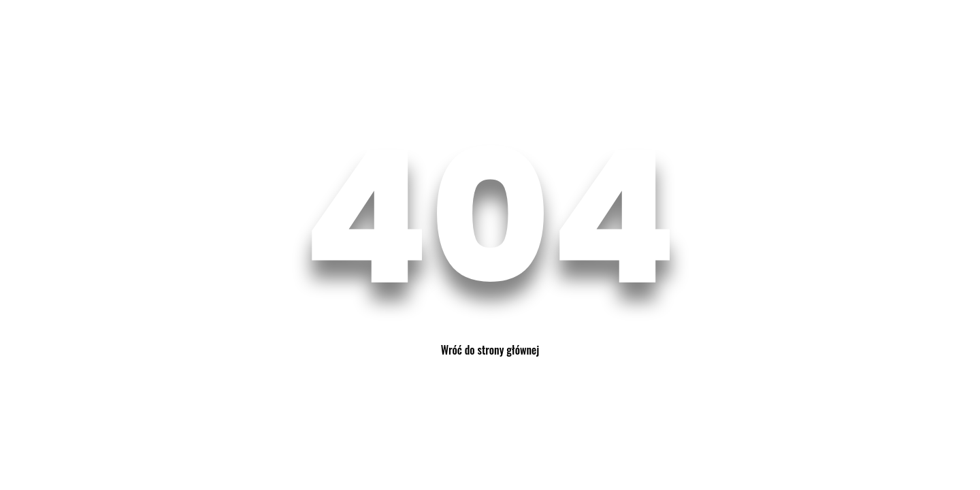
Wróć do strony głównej (490, 350)
